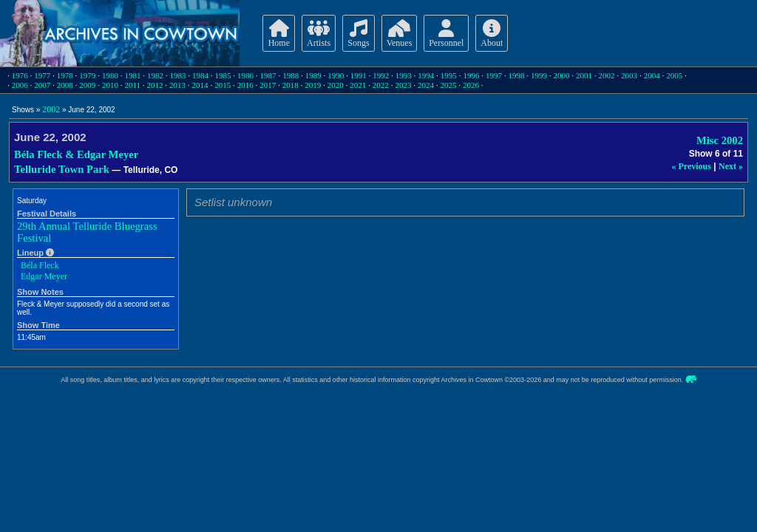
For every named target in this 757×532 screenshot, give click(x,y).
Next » (731, 166)
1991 (359, 75)
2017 (268, 85)
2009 (87, 85)
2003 (629, 75)
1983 (177, 75)
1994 (426, 75)
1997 (494, 75)
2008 (65, 85)
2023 (403, 85)
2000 (562, 75)
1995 (449, 75)
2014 (200, 85)
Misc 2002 (720, 140)
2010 (110, 85)
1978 (65, 75)
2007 (42, 85)
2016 (245, 85)
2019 (313, 85)
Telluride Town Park (62, 169)
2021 (358, 85)
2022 (381, 85)
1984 (200, 75)
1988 (291, 75)
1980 (110, 75)
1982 (155, 75)
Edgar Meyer (44, 276)
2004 (652, 75)
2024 (426, 85)
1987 (268, 75)
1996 (471, 75)
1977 (42, 75)
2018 (291, 85)
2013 (177, 85)
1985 (223, 75)
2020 (336, 85)
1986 (245, 75)
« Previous (692, 166)
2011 (132, 85)
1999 (539, 75)
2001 (584, 75)
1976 (20, 75)
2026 (471, 85)
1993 (404, 75)
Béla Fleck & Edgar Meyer (76, 154)
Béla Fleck (40, 265)
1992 (381, 75)
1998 (516, 75)
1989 (313, 75)
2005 (674, 75)
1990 (336, 75)
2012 (155, 85)
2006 (20, 85)
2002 (607, 75)
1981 (132, 75)
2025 (448, 85)
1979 (87, 75)
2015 (223, 85)
